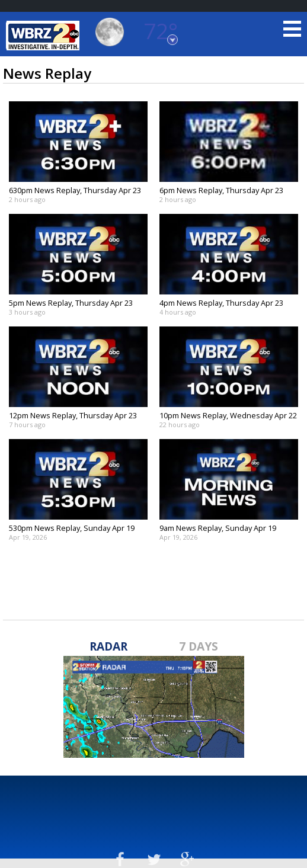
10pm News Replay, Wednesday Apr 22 (228, 415)
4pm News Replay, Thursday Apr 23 (221, 303)
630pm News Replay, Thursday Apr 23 (75, 190)
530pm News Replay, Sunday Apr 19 (72, 528)
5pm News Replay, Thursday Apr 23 (71, 303)
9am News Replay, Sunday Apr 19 (218, 528)
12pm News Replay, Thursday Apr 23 (73, 415)
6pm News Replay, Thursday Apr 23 (221, 190)
